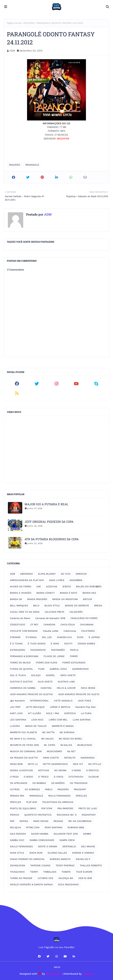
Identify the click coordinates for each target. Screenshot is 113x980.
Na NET (71, 751)
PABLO (49, 789)
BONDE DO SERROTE (77, 606)
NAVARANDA (88, 758)
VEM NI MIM (85, 878)
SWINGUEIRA (18, 865)
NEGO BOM (16, 764)
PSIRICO (15, 815)
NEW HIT (78, 764)
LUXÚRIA (15, 726)
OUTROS (15, 789)
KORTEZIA (70, 713)
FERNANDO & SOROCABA (24, 656)
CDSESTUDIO (18, 625)
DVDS (80, 637)
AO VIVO (66, 574)
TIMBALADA (50, 872)
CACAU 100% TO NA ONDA (25, 612)
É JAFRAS (94, 637)
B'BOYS (67, 587)
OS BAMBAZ (39, 783)
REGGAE (58, 821)
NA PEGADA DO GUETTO (24, 758)
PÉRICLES (16, 802)
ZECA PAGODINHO (68, 885)
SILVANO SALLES (57, 853)
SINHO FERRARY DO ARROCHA (27, 859)
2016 (12, 574)
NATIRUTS (70, 758)
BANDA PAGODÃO (37, 599)
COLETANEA (88, 631)
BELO (36, 606)
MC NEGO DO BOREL (71, 739)
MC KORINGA (67, 732)
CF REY (34, 625)
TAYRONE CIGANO (40, 865)
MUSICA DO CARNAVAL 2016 (26, 751)
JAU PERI (15, 707)
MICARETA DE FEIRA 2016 (24, 745)
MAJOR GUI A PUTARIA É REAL (46, 504)
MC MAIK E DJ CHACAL (23, 739)
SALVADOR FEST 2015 (66, 834)
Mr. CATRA (50, 745)
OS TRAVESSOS (79, 783)
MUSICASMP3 (54, 751)
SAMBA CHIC (17, 840)
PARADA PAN (17, 796)
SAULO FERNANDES (21, 846)
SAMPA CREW (67, 840)
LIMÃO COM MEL (58, 720)
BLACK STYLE (52, 606)
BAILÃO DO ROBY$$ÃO (89, 587)
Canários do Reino (20, 618)
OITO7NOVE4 (76, 777)
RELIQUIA (15, 827)
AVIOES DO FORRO (21, 587)
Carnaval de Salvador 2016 (50, 618)
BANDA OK (16, 599)
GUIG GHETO (45, 682)
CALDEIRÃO (76, 612)
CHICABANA (87, 625)
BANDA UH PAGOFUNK (65, 599)
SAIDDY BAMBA (40, 834)
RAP (12, 821)
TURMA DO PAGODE (21, 878)
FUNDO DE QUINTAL (21, 669)
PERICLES (81, 796)
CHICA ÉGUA (68, 625)
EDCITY (68, 644)
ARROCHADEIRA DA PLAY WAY (27, 580)
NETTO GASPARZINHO (55, 764)
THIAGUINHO (17, 872)
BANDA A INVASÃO (21, 593)
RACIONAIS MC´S (67, 815)
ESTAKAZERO (18, 650)
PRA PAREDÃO (65, 808)
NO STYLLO (95, 764)
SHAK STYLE (17, 853)
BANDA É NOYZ (69, 593)
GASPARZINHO (80, 669)
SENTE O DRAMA (48, 846)
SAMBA (87, 834)
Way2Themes (54, 974)
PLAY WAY (32, 802)
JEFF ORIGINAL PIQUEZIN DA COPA (49, 522)
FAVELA (74, 650)
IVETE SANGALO (63, 701)
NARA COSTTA (51, 758)
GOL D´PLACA (18, 675)
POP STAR (47, 808)
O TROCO (43, 777)
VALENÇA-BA (66, 878)
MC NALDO (47, 739)
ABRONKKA (26, 574)
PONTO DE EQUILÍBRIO (23, 808)
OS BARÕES (58, 783)
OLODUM (94, 777)
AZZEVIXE (52, 587)
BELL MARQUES (19, 606)
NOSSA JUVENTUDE (21, 770)
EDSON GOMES (86, 644)
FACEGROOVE (38, 650)
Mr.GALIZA (66, 745)
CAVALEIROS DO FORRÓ (84, 618)
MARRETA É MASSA (63, 726)
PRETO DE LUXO (88, 808)
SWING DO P (83, 859)
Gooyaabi (88, 974)
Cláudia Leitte (51, 631)
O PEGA (14, 777)
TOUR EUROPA (84, 872)
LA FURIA (86, 713)
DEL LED (47, 637)
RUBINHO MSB (76, 827)
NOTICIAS (44, 770)
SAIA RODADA (18, 834)
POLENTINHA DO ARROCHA (58, 802)
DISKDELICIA (64, 637)
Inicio (57, 967)
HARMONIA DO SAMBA (23, 688)
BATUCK (88, 599)
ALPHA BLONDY (47, 574)
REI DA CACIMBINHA (80, 821)
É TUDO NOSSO (37, 644)
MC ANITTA (48, 732)
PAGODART (80, 789)
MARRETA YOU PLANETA (24, 732)
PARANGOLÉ (32, 165)
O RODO (28, 777)
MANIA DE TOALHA (36, 726)
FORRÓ (74, 656)
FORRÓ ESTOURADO (74, 663)
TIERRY (34, 872)
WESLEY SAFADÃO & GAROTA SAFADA (31, 885)
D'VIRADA (31, 637)
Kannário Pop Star (86, 707)
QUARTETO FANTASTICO (38, 815)
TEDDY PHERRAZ (65, 865)
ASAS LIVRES (57, 580)
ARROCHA (81, 574)
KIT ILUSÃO (35, 713)
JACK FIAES (84, 701)
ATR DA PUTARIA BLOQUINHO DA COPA (52, 539)
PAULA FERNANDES (59, 796)
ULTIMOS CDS (45, 878)
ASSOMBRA (76, 580)
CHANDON (49, 625)
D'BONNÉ (15, 637)
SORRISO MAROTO (60, 859)
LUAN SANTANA (82, 720)
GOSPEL (50, 675)
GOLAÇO (36, 675)
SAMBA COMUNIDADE (42, 840)
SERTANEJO (69, 846)
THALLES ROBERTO (91, 865)
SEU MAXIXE (88, 846)
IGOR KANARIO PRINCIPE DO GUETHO (31, 694)
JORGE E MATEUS (60, 707)
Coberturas (70, 631)
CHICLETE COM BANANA (24, 631)
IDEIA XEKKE (88, 688)
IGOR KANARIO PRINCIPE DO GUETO (79, 694)
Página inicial (14, 23)
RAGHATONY (89, 815)
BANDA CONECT (46, 593)
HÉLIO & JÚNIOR (66, 688)
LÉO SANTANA (18, 720)
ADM (12, 51)
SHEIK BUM (36, 853)
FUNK (41, 669)
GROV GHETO (68, 675)
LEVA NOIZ (37, 720)
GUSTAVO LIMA (66, 682)
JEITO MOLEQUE (35, 707)
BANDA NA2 (89, 593)
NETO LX (33, 764)
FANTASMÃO (58, 650)
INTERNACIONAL (39, 701)
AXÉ (39, 587)
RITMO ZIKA (33, 827)
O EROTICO (92, 770)
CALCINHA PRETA (54, 612)
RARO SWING (41, 821)
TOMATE (66, 872)
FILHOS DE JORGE (54, 656)
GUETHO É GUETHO (21, 682)
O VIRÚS (59, 777)
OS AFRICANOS (19, 783)
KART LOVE (16, 713)
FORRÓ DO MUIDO (20, 663)
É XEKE (55, 644)
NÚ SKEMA (60, 770)
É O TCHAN (16, 644)
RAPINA (24, 821)
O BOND (76, 770)
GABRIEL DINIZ (58, 669)
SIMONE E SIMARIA (83, 853)
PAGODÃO (29, 23)
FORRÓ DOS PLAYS (47, 663)
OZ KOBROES (32, 789)
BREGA (98, 606)
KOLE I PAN (53, 713)
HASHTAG (46, 688)
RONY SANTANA (54, 827)
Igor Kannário (17, 701)
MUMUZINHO (85, 745)
